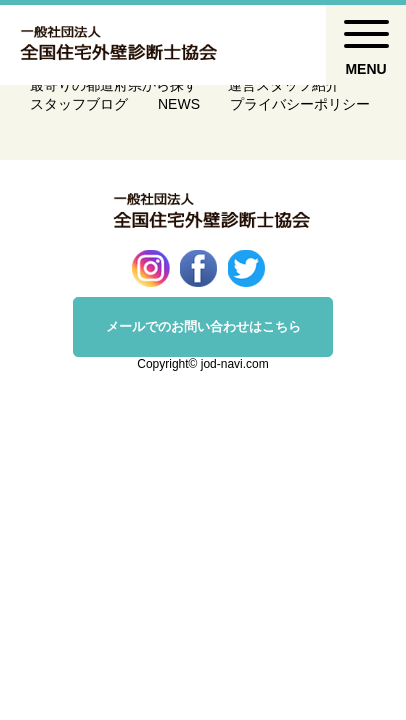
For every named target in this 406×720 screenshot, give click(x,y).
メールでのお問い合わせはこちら (203, 326)
